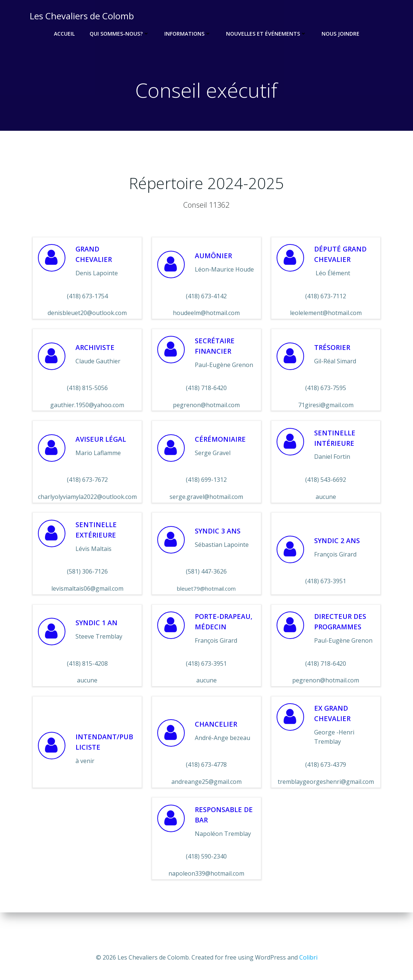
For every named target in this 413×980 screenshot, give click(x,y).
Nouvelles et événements (266, 34)
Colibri (308, 958)
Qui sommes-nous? (120, 34)
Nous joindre (341, 34)
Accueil (64, 34)
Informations (188, 34)
